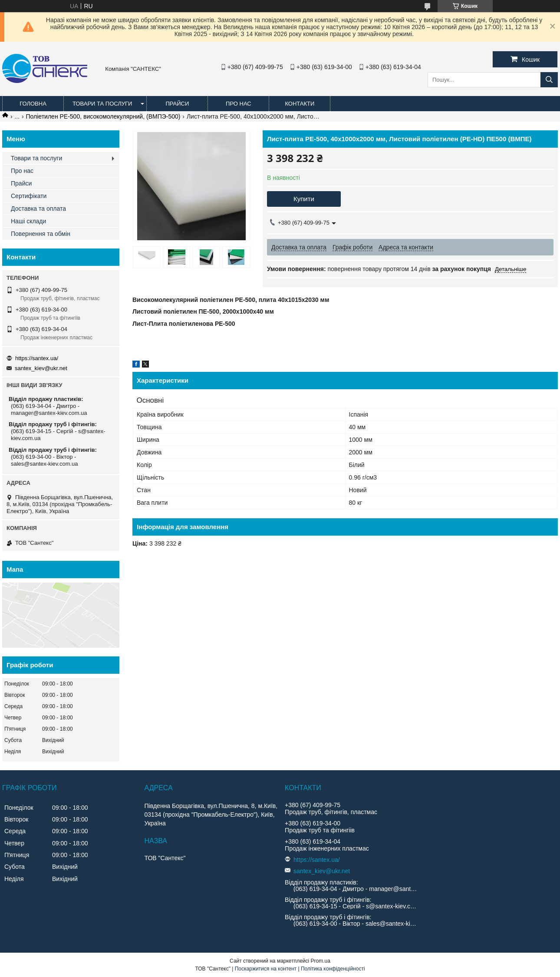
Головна (33, 104)
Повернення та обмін (41, 234)
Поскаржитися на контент (266, 969)
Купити (304, 199)
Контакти (300, 104)
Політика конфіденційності (333, 969)
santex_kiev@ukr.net (41, 368)
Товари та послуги (102, 104)
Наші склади (28, 221)
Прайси (177, 104)
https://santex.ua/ (37, 358)
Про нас (239, 104)
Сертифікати (29, 196)
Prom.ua (321, 961)
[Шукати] (549, 80)
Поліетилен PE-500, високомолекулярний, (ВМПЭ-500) (103, 116)
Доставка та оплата (38, 209)
